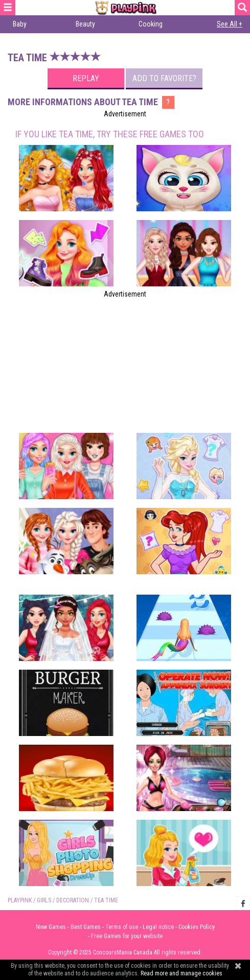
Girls (44, 900)
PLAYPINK (20, 900)
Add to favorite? (164, 78)
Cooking (151, 24)
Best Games (86, 927)
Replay (86, 78)
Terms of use (122, 927)
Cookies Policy (197, 927)
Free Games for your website (127, 936)
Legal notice (158, 927)
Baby (20, 24)
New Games (51, 927)
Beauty (85, 24)
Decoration (73, 900)
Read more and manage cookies (181, 973)
